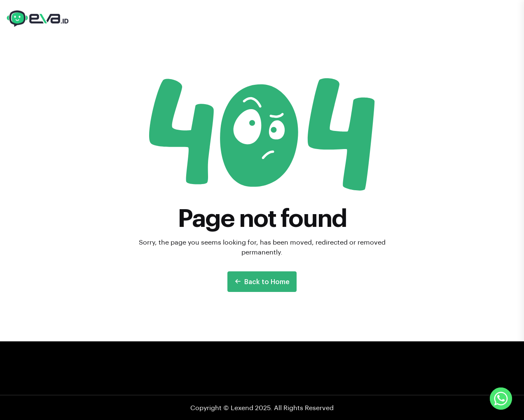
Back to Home (262, 281)
